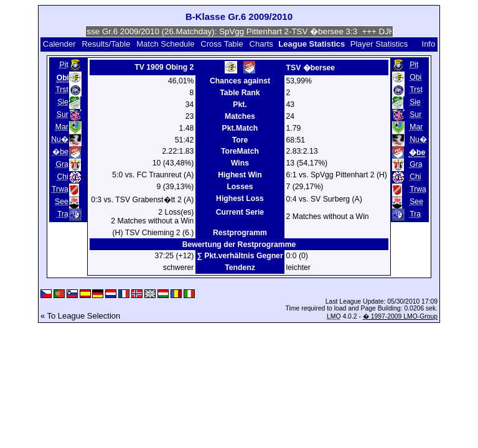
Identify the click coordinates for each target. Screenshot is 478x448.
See (62, 202)
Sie (63, 102)
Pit (64, 65)
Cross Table (222, 44)
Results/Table (106, 44)
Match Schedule (165, 44)
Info (429, 44)
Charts (261, 44)
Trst (62, 90)
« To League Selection (80, 316)
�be (60, 152)
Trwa (60, 189)
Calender (59, 44)
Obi (415, 77)
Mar (62, 127)
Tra (63, 214)
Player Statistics (379, 44)
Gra (62, 164)
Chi (62, 177)
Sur (63, 114)
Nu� (60, 139)
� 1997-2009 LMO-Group (400, 316)
